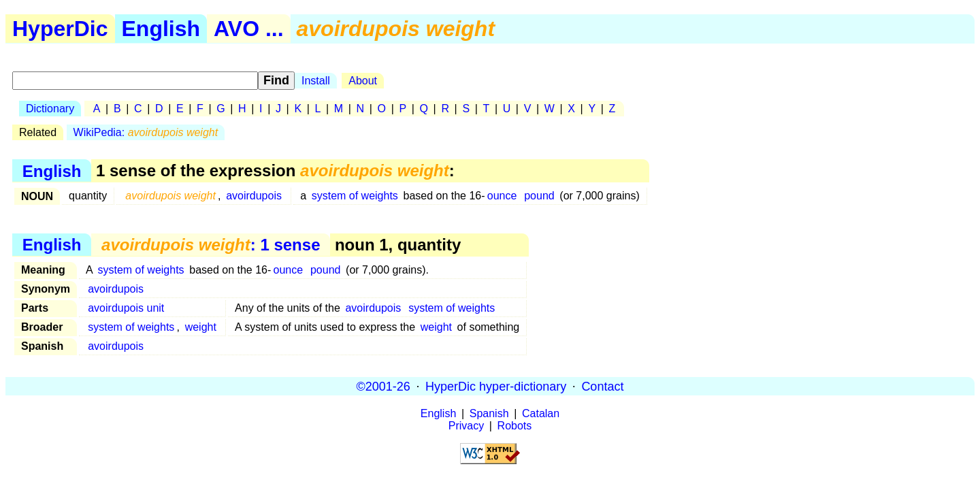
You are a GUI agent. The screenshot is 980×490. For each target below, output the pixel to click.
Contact (602, 386)
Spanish (489, 413)
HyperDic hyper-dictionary (496, 386)
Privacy (466, 426)
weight (201, 327)
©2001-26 (383, 386)
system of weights (355, 196)
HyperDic (60, 29)
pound (539, 196)
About (363, 81)
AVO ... (249, 29)
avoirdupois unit (126, 308)
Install (316, 81)
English (161, 29)
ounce (502, 196)
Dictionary (50, 109)
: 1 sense (211, 245)
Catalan (541, 413)
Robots (515, 426)
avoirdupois (254, 196)
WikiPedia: (146, 132)
